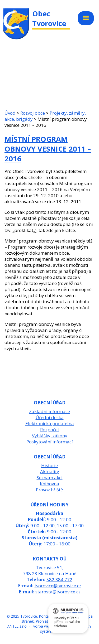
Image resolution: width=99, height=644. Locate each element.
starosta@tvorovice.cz (58, 592)
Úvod (10, 113)
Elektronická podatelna (50, 423)
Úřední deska (50, 417)
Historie (49, 465)
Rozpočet (50, 430)
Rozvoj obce (33, 113)
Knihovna (49, 484)
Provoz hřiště (49, 490)
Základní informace (49, 411)
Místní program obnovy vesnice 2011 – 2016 (48, 149)
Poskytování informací (50, 442)
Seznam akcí (50, 478)
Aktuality (50, 471)
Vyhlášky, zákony (50, 436)
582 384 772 (59, 580)
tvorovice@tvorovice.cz (58, 586)
